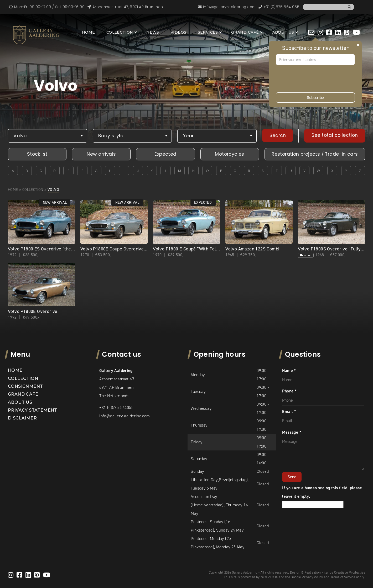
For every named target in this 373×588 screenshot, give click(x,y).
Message (292, 432)
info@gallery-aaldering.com (125, 416)
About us (283, 32)
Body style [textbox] (111, 136)
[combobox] (48, 136)
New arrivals (101, 154)
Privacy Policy (312, 577)
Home (89, 32)
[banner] (36, 35)
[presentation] (316, 79)
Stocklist (37, 154)
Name (289, 371)
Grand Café (245, 32)
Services (208, 32)
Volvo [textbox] (20, 136)
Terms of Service (343, 577)
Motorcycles (229, 154)
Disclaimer (22, 418)
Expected (165, 154)
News (153, 32)
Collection (120, 32)
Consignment (25, 386)
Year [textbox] (188, 136)
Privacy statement (33, 410)
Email (289, 411)
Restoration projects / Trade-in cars (315, 154)
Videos (178, 32)
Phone (289, 391)
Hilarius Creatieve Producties (343, 572)
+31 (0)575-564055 (116, 408)
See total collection (335, 135)
